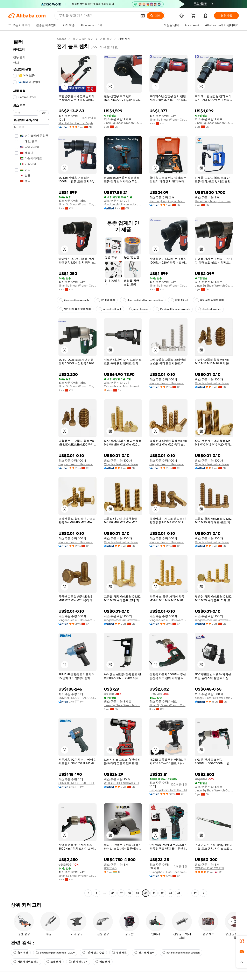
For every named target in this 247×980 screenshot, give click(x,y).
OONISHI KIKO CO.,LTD (209, 868)
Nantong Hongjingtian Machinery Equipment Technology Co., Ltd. (168, 201)
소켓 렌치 (54, 962)
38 (129, 893)
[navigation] (31, 466)
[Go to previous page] (88, 893)
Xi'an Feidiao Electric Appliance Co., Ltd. (77, 123)
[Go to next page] (203, 893)
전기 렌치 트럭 (144, 953)
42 (162, 893)
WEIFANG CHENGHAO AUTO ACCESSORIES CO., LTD (123, 783)
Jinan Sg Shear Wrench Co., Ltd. (123, 123)
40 (146, 893)
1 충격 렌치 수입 (93, 953)
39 (137, 893)
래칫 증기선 (179, 300)
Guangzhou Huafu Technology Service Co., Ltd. (168, 872)
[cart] (194, 16)
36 (113, 893)
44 (179, 893)
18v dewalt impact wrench (173, 309)
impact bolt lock (110, 309)
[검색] (155, 16)
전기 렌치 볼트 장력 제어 (75, 309)
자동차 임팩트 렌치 (26, 962)
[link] (242, 941)
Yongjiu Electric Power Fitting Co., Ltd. (214, 698)
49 (195, 893)
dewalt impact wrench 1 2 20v (55, 953)
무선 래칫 (119, 953)
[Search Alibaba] (98, 16)
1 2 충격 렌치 (106, 300)
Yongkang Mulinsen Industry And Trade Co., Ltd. (123, 204)
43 (170, 893)
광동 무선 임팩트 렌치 (210, 300)
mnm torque (139, 309)
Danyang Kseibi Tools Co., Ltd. (168, 790)
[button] (143, 16)
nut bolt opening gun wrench (181, 953)
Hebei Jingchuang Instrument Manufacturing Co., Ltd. (214, 201)
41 (154, 893)
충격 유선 (21, 953)
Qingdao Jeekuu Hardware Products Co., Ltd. (168, 383)
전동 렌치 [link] (124, 39)
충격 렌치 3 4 (78, 962)
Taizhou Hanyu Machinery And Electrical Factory (123, 386)
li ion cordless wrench (74, 300)
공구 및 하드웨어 (83, 39)
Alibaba (61, 39)
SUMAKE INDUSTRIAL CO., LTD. (77, 698)
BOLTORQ (110, 868)
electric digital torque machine (143, 300)
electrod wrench (209, 309)
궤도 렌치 (103, 962)
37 (121, 893)
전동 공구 (106, 39)
